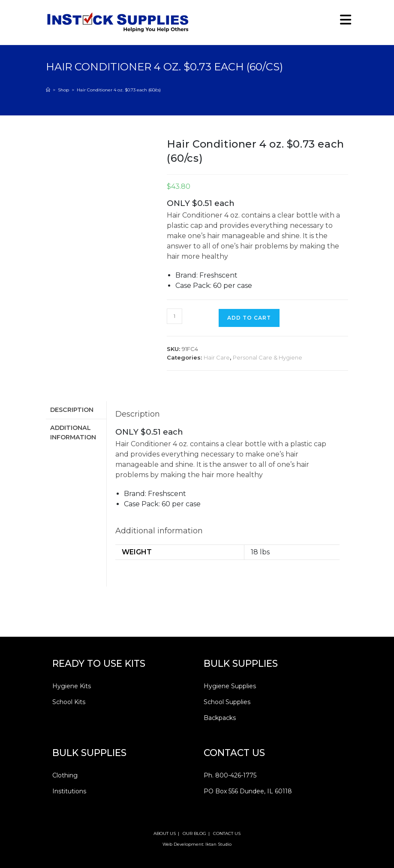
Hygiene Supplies (230, 686)
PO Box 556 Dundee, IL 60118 (248, 791)
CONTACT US (227, 833)
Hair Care (217, 357)
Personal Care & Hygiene (268, 357)
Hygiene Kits (72, 686)
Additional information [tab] (73, 431)
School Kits (69, 702)
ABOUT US (165, 833)
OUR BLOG (194, 833)
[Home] (48, 90)
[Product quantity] (174, 316)
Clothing (65, 775)
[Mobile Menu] (343, 22)
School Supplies (227, 702)
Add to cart (249, 318)
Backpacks (220, 718)
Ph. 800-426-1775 (230, 775)
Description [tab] (72, 409)
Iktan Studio (218, 844)
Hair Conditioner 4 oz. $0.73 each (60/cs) (119, 90)
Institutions (69, 791)
